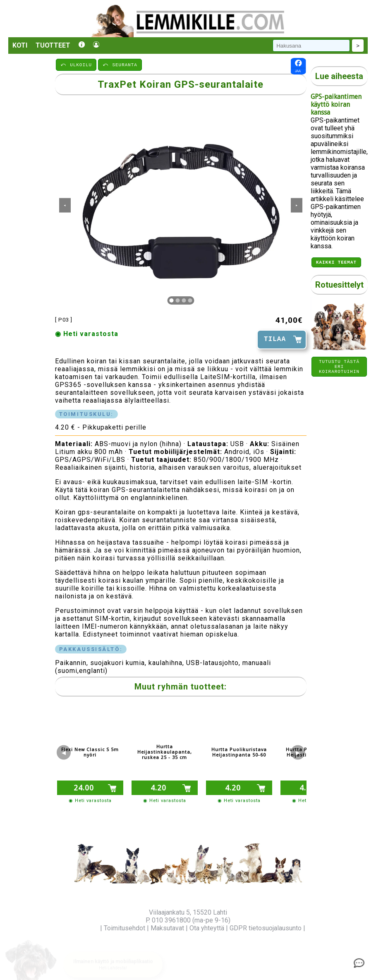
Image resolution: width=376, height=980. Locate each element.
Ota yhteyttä (207, 928)
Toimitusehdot (125, 928)
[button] (113, 955)
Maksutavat (167, 928)
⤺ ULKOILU (76, 64)
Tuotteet (53, 45)
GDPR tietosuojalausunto (266, 928)
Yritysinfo (85, 928)
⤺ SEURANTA (120, 64)
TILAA (275, 339)
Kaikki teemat (336, 263)
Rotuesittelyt (339, 286)
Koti (20, 45)
